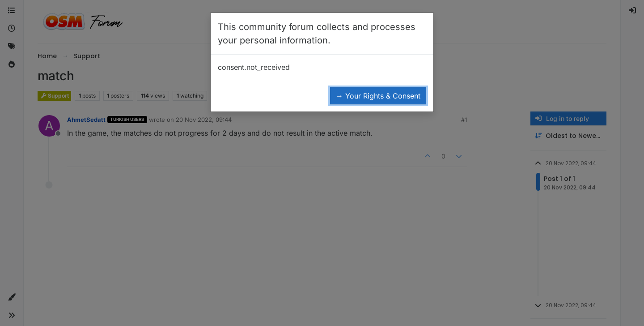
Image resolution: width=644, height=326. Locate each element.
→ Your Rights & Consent (378, 96)
